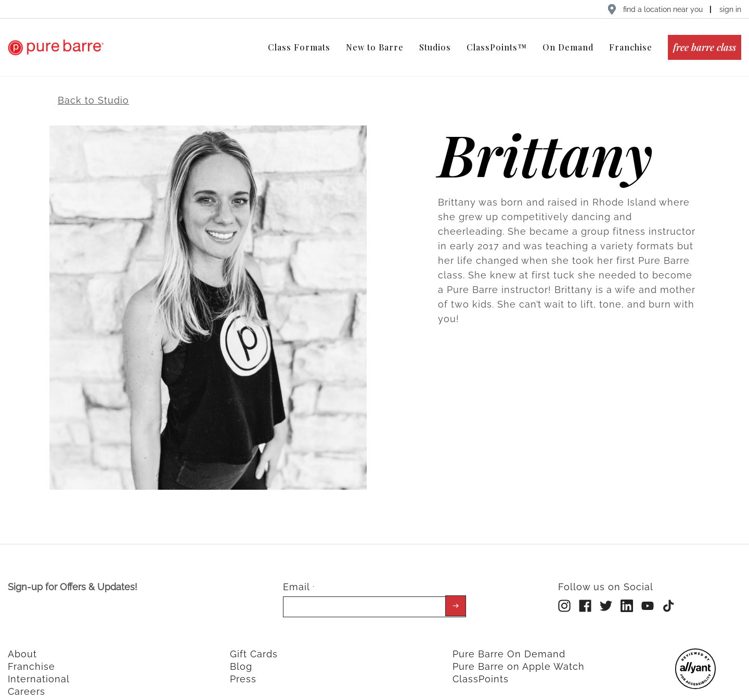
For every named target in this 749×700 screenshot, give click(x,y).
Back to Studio (93, 90)
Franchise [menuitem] (631, 47)
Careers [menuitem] (27, 682)
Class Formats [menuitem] (299, 47)
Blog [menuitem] (241, 657)
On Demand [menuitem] (568, 47)
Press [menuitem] (243, 669)
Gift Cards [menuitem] (254, 644)
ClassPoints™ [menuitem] (497, 47)
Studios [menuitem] (435, 47)
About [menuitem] (22, 644)
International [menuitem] (39, 669)
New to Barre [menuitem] (375, 47)
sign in (730, 9)
